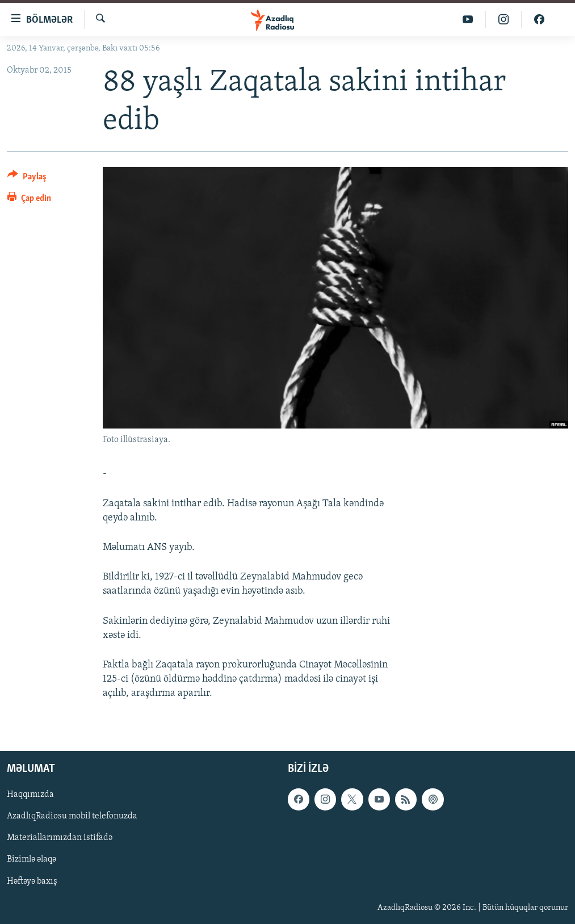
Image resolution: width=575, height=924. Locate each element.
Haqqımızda (30, 795)
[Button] (27, 178)
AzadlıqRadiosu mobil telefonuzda (72, 816)
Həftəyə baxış (32, 881)
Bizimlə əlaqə (32, 859)
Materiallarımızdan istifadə (60, 838)
